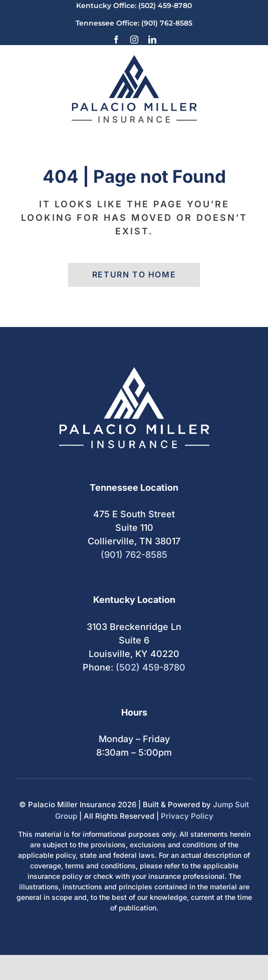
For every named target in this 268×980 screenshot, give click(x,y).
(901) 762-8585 (167, 23)
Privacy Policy (187, 816)
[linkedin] (152, 40)
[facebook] (116, 40)
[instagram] (134, 40)
